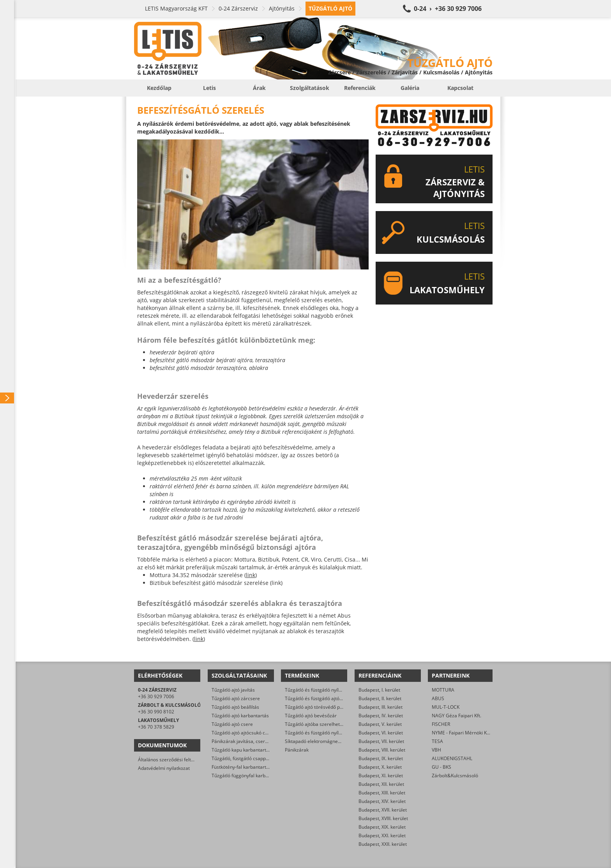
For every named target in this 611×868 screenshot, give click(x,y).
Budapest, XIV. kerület (382, 801)
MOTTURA (443, 690)
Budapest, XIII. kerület (382, 793)
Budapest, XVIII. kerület (383, 818)
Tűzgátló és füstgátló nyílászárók (320, 690)
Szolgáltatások (310, 88)
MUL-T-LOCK (446, 707)
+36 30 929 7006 (156, 696)
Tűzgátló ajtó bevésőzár (311, 716)
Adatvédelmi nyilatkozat (164, 768)
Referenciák (360, 88)
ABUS (438, 698)
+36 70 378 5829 (156, 727)
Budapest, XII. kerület (381, 784)
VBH (436, 750)
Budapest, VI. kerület (381, 733)
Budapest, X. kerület (380, 767)
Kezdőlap (159, 88)
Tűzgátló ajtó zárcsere (236, 698)
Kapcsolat (460, 88)
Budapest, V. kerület (380, 724)
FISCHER (441, 724)
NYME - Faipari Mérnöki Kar (462, 733)
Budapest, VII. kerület (381, 741)
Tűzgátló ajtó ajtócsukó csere (243, 733)
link (251, 575)
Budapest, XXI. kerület (382, 835)
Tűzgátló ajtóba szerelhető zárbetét (323, 724)
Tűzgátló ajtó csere (232, 724)
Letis (209, 88)
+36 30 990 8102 (156, 712)
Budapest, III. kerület (381, 707)
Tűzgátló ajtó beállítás (235, 707)
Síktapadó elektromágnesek (315, 741)
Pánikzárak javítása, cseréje (242, 741)
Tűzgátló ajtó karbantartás (240, 716)
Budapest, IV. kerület (381, 716)
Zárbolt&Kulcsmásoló (455, 776)
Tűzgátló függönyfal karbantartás (248, 776)
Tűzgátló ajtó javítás (233, 690)
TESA (437, 741)
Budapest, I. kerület (379, 690)
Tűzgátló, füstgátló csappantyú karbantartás (259, 758)
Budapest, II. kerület (380, 698)
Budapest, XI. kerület (381, 776)
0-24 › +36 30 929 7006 (448, 9)
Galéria (410, 88)
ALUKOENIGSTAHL (452, 758)
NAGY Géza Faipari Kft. (456, 716)
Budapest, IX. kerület (381, 758)
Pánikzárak (297, 750)
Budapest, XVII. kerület (383, 810)
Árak (259, 88)
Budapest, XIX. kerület (382, 827)
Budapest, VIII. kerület (382, 750)
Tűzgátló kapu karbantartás (241, 750)
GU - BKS (441, 767)
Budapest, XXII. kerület (383, 844)
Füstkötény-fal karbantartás (241, 767)
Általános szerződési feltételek (171, 760)
